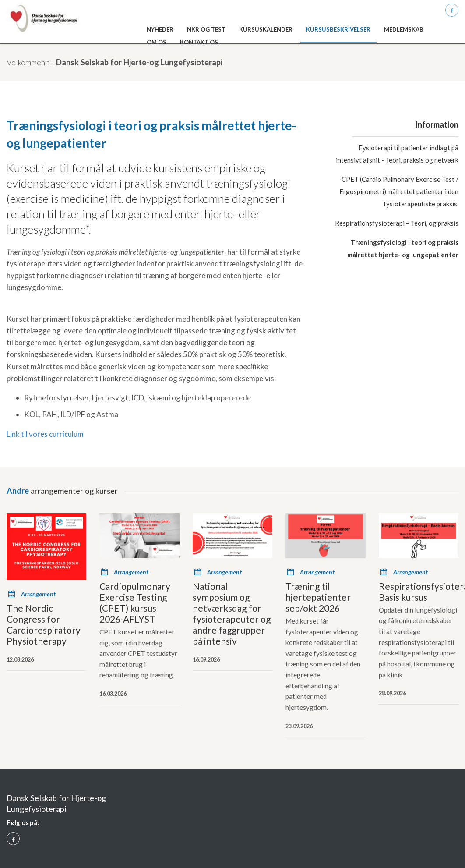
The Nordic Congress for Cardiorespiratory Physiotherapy (44, 624)
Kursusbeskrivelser (338, 29)
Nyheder (160, 29)
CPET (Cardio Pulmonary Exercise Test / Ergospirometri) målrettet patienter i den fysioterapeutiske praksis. (399, 191)
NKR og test (206, 29)
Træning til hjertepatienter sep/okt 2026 (318, 597)
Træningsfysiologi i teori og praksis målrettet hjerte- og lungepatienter (403, 248)
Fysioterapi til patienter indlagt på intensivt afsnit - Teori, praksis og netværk (397, 154)
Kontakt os (199, 42)
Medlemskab (404, 29)
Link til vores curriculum (45, 434)
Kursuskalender (266, 29)
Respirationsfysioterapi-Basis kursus (419, 592)
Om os (157, 42)
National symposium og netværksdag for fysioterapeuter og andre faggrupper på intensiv (232, 613)
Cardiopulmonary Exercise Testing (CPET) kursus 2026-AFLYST (135, 602)
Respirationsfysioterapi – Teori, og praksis (397, 223)
